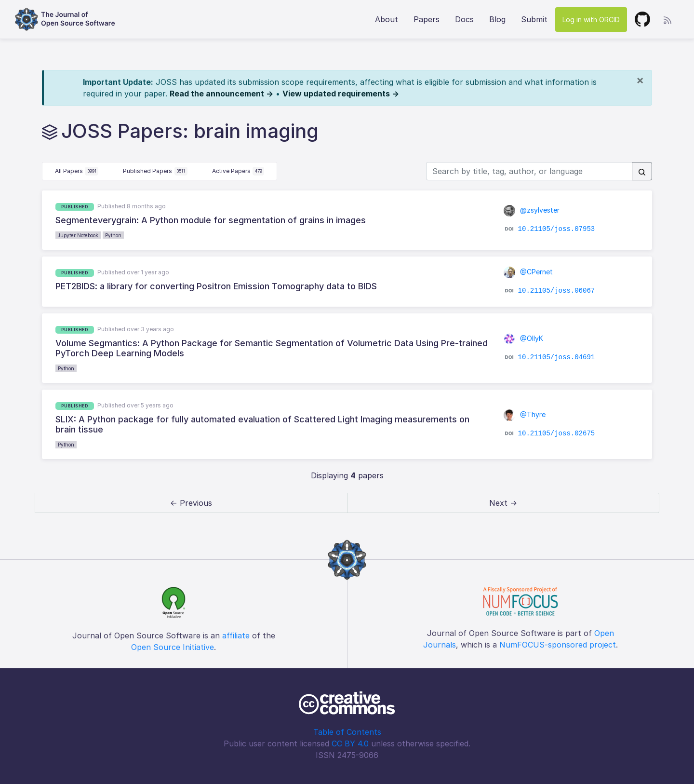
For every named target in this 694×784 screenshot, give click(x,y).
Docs (464, 19)
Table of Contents (347, 732)
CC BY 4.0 (350, 743)
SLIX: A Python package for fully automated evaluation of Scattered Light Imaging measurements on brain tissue (262, 425)
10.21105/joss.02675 (557, 433)
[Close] (640, 80)
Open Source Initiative (173, 647)
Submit (534, 19)
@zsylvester (532, 210)
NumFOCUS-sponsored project (558, 645)
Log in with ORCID (591, 20)
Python (113, 235)
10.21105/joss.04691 (557, 357)
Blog (497, 19)
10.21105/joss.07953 (557, 229)
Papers (427, 19)
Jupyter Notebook (78, 235)
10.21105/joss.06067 (557, 290)
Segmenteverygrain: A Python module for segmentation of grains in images (211, 220)
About (387, 19)
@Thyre (525, 414)
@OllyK (523, 338)
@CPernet (528, 272)
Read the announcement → (221, 94)
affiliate (236, 635)
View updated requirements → (341, 94)
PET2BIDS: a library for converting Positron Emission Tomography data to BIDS (216, 286)
